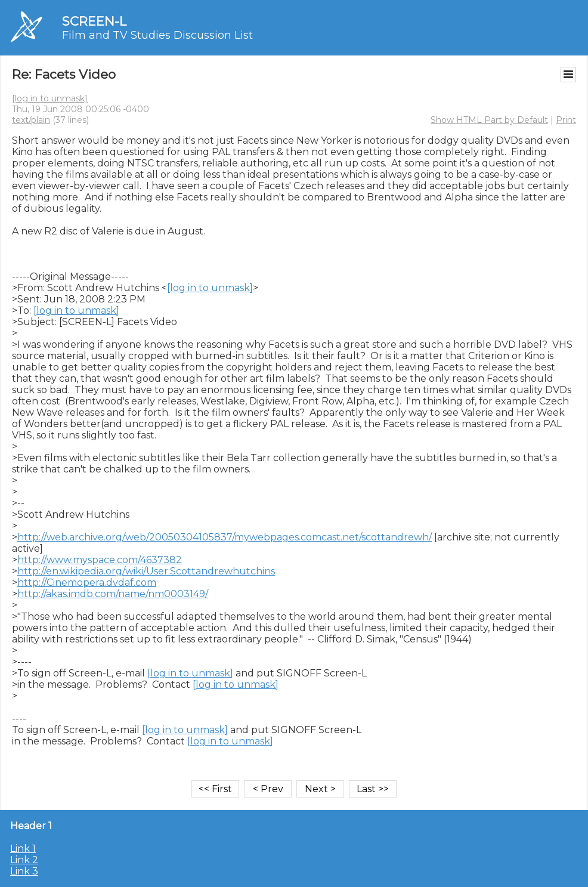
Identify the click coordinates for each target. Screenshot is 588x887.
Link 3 (24, 871)
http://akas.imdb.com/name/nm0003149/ (113, 594)
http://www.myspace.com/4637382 (100, 560)
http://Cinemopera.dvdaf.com (87, 582)
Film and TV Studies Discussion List (157, 35)
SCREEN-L (94, 21)
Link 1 (23, 849)
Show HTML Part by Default (489, 120)
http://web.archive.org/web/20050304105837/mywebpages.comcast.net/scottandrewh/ (225, 537)
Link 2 (24, 860)
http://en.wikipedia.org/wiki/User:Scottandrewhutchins (146, 571)
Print (566, 120)
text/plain (31, 120)
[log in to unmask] (50, 98)
